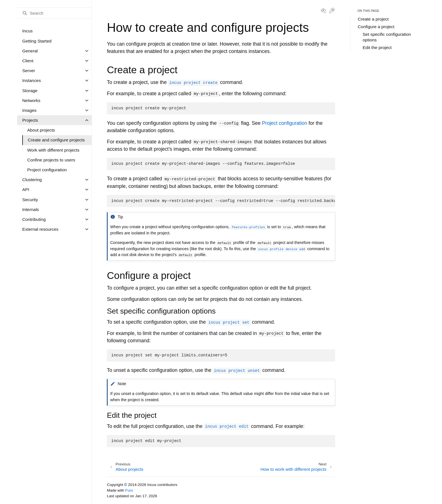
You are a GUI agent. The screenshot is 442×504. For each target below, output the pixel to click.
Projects (30, 120)
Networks (31, 100)
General (30, 51)
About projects (41, 130)
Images (29, 110)
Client (28, 61)
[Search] (54, 13)
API (26, 189)
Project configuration (47, 170)
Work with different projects (53, 150)
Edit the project (377, 47)
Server (29, 71)
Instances (32, 80)
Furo (129, 490)
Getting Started (37, 41)
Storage (30, 91)
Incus (27, 31)
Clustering (32, 180)
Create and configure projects (56, 140)
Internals (31, 209)
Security (30, 200)
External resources (40, 229)
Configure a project (376, 27)
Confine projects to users (51, 160)
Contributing (34, 219)
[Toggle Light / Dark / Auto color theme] (332, 11)
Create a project (373, 19)
